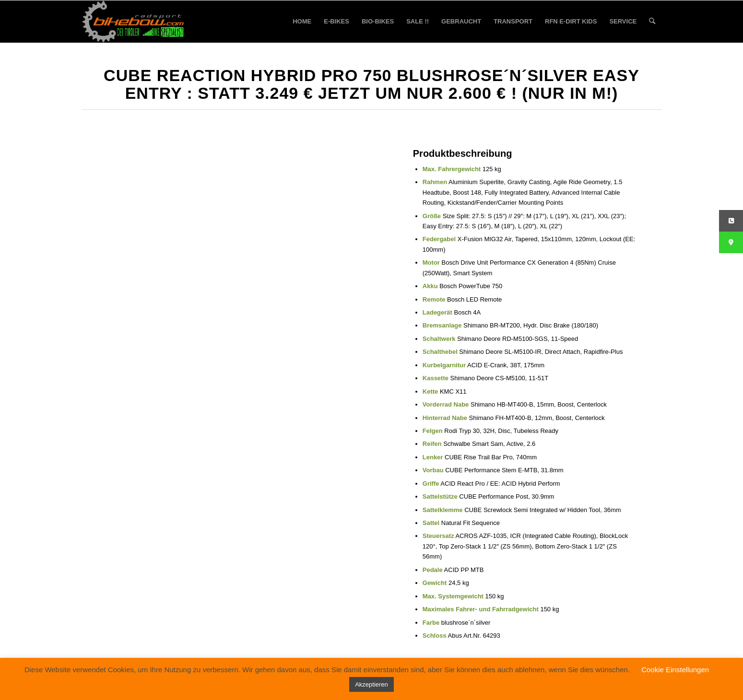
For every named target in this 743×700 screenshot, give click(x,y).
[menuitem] (302, 22)
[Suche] (652, 22)
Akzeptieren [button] (371, 684)
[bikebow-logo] (133, 22)
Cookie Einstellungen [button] (675, 670)
